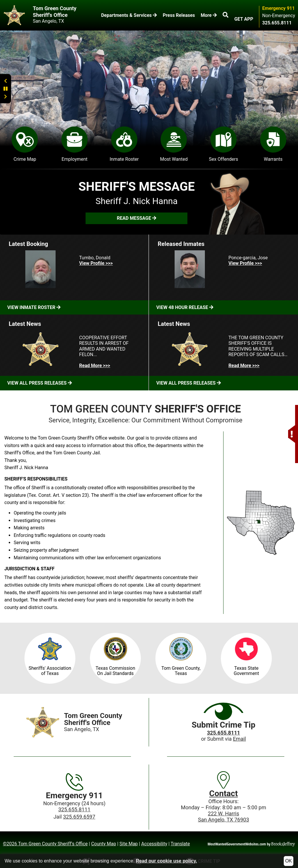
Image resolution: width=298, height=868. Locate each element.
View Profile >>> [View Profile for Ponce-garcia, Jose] (245, 263)
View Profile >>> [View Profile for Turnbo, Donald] (96, 263)
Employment (74, 144)
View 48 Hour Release (185, 307)
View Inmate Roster (34, 307)
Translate (180, 844)
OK (289, 861)
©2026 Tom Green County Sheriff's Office (45, 844)
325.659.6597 (79, 817)
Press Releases (179, 15)
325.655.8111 (74, 809)
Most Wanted (174, 144)
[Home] (43, 722)
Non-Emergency (279, 16)
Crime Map (25, 144)
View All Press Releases (40, 383)
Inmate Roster (124, 144)
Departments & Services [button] (129, 15)
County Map (104, 844)
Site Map (129, 844)
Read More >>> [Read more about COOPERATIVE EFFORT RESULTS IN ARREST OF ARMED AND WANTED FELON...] (95, 366)
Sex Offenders (223, 144)
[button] (292, 409)
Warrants (273, 144)
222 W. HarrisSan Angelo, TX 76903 (223, 817)
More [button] (209, 15)
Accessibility (154, 844)
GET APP (244, 19)
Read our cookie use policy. (166, 861)
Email (239, 739)
